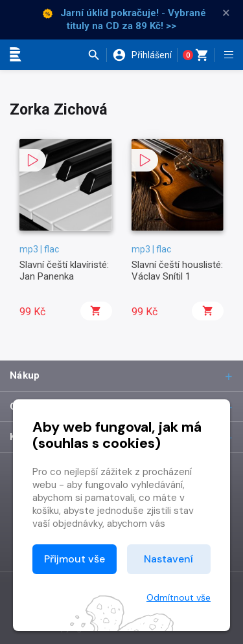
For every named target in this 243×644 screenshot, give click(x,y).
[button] (97, 55)
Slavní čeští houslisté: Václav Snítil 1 (177, 271)
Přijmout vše (75, 559)
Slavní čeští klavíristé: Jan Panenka (64, 271)
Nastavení (168, 559)
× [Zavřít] (226, 13)
